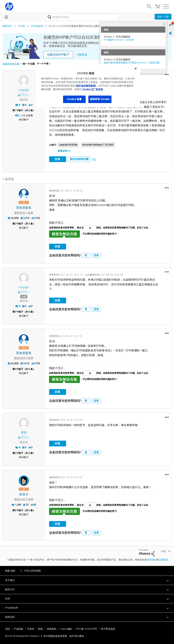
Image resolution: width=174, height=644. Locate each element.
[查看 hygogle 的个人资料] (24, 90)
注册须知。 (165, 559)
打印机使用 (37, 26)
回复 (58, 159)
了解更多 (82, 55)
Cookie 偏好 (66, 628)
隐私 (41, 628)
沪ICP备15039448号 (86, 628)
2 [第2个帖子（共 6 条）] (15, 223)
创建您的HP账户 (58, 55)
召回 (7, 628)
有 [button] (86, 255)
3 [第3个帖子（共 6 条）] (15, 311)
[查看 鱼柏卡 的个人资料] (24, 494)
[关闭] (136, 69)
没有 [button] (96, 255)
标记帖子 (24, 120)
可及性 (31, 628)
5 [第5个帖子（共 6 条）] (15, 452)
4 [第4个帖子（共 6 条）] (15, 368)
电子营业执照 (108, 628)
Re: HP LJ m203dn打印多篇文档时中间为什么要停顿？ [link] (77, 26)
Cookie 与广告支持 (92, 89)
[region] (88, 86)
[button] (167, 75)
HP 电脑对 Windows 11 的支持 (119, 40)
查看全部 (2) (64, 151)
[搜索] (82, 17)
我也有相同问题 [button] (79, 159)
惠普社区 (7, 26)
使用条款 (152, 559)
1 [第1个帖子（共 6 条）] (15, 110)
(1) (94, 160)
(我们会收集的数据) (86, 86)
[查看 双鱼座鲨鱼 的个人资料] (24, 207)
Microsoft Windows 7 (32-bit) (98, 145)
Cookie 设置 (74, 99)
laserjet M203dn (68, 145)
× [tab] (164, 24)
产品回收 (19, 628)
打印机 (22, 26)
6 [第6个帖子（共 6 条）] (15, 510)
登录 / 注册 (163, 17)
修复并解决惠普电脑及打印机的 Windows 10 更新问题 (132, 63)
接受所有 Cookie (100, 99)
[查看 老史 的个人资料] (24, 432)
